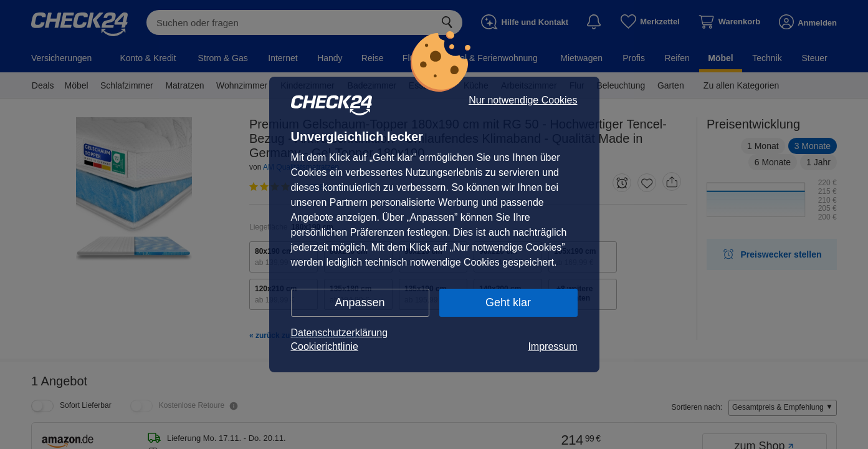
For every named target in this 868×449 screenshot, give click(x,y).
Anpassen (360, 302)
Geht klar (508, 302)
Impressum (552, 346)
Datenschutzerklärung (340, 333)
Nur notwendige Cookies (523, 100)
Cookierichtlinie (325, 346)
